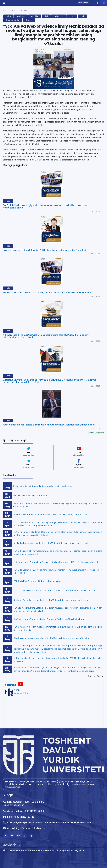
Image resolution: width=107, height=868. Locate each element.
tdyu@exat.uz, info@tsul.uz (31, 828)
